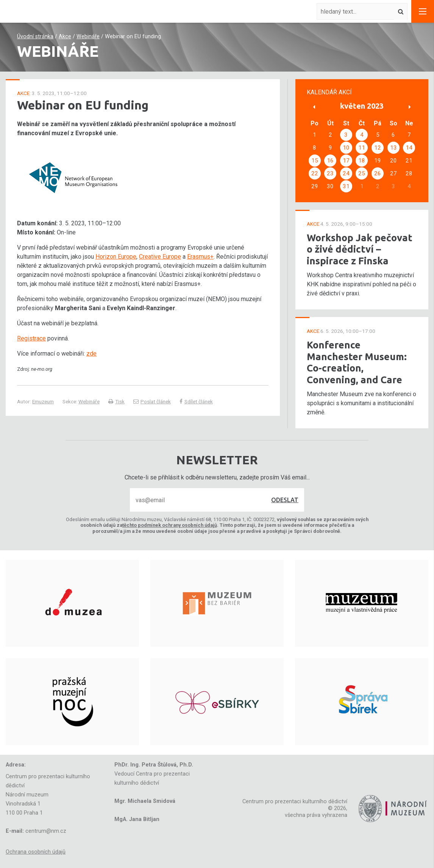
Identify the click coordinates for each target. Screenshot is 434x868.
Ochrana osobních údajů (36, 852)
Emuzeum (43, 401)
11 (362, 148)
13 (393, 148)
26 (378, 173)
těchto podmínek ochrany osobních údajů (170, 525)
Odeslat (285, 500)
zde (91, 354)
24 (346, 173)
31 (346, 186)
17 (346, 161)
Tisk (116, 401)
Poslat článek (152, 401)
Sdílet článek (196, 401)
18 (362, 161)
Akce (65, 37)
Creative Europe (160, 257)
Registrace (31, 338)
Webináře (88, 37)
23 (330, 173)
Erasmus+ (200, 257)
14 (409, 148)
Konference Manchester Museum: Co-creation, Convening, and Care (357, 362)
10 (346, 148)
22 (315, 173)
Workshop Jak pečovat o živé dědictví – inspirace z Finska (360, 249)
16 (330, 161)
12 (378, 148)
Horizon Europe (116, 257)
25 (362, 173)
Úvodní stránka (35, 37)
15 (315, 161)
